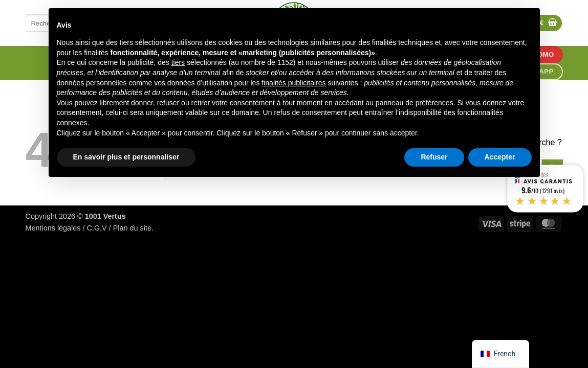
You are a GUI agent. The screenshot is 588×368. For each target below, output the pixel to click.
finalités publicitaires (293, 83)
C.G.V (97, 228)
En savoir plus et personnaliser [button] (126, 157)
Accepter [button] (500, 157)
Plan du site (132, 228)
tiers (178, 62)
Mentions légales (53, 228)
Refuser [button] (434, 157)
